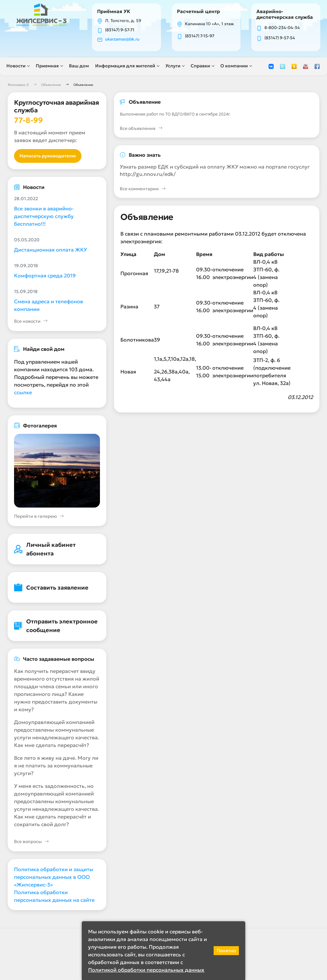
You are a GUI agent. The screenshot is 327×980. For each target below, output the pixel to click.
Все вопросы (31, 843)
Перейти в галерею (39, 517)
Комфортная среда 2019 (45, 276)
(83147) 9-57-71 (121, 30)
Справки (202, 66)
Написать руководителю (48, 156)
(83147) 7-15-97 (200, 36)
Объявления (51, 85)
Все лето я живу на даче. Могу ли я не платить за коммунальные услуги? (56, 766)
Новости (17, 66)
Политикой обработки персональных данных (146, 970)
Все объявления (141, 129)
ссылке (23, 393)
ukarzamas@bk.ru (124, 40)
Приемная (49, 66)
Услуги (174, 66)
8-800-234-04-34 (282, 28)
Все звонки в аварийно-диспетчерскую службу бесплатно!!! (44, 217)
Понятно (226, 951)
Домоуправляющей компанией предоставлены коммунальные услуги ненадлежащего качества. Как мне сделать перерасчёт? (57, 735)
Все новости (31, 322)
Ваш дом (80, 66)
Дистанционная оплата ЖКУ (50, 250)
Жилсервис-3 (18, 85)
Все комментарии (143, 190)
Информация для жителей (126, 66)
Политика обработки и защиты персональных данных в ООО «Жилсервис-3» (54, 878)
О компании (235, 66)
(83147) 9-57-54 (280, 38)
